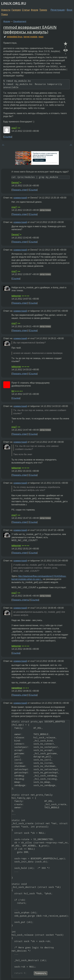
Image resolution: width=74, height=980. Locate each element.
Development (20, 21)
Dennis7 (15, 183)
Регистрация (58, 10)
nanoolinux (17, 688)
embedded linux (15, 37)
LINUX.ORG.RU (14, 3)
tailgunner (16, 296)
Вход (69, 10)
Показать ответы (20, 600)
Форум (34, 10)
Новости (6, 10)
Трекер (43, 10)
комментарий (20, 198)
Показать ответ (20, 190)
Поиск (4, 14)
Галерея (16, 10)
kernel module (31, 37)
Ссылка (8, 137)
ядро (41, 37)
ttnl (13, 391)
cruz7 (14, 128)
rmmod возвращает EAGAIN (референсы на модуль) (30, 29)
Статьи (26, 10)
